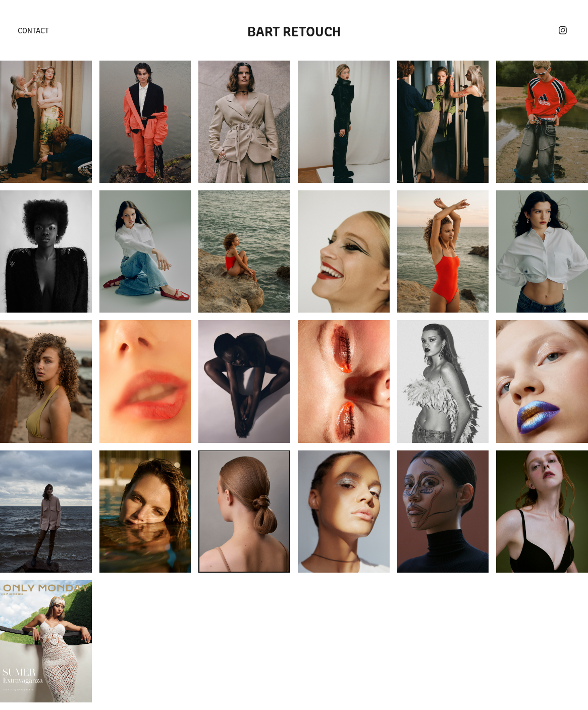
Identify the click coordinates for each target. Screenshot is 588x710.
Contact (33, 30)
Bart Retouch (294, 30)
